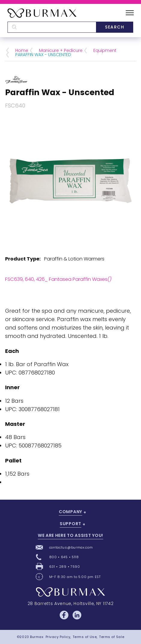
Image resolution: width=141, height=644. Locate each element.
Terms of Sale (112, 637)
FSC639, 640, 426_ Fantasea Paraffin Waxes (58, 279)
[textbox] (52, 27)
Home (22, 50)
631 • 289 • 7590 (65, 567)
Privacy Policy (58, 637)
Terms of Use (85, 637)
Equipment (105, 50)
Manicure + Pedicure (61, 50)
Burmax (37, 637)
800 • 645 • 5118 (64, 557)
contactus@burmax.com (71, 547)
